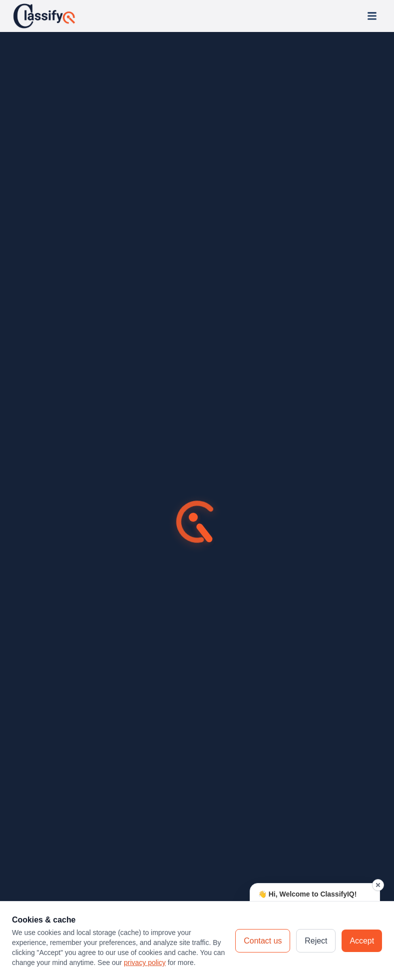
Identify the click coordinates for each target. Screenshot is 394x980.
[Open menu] (372, 16)
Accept (362, 941)
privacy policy (145, 963)
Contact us (263, 941)
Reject (316, 941)
